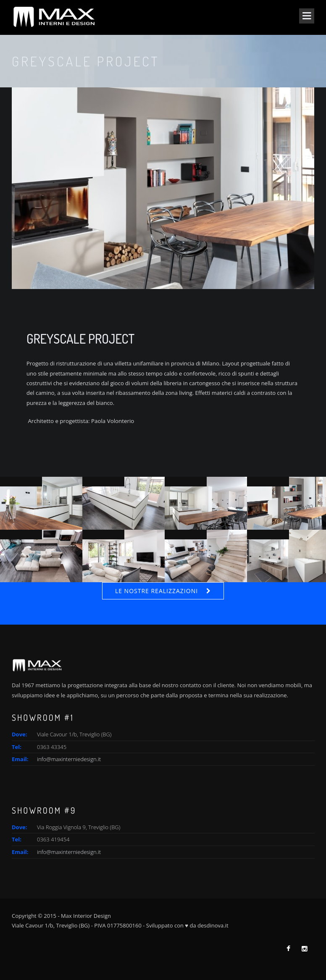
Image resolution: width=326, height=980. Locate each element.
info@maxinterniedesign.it (69, 759)
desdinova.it (213, 925)
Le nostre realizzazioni (156, 591)
